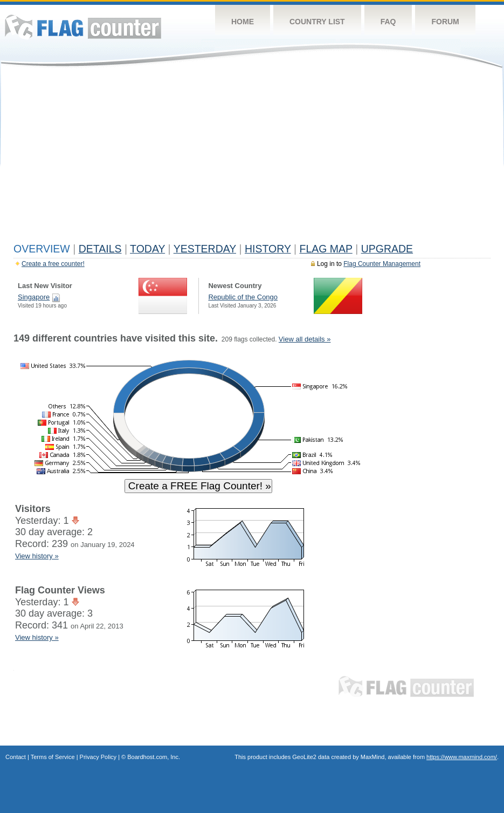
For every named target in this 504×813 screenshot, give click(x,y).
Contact (16, 757)
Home (243, 22)
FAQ (388, 22)
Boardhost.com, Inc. (154, 757)
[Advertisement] (252, 158)
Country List (317, 22)
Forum (445, 22)
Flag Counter (83, 27)
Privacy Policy (98, 757)
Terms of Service (53, 757)
